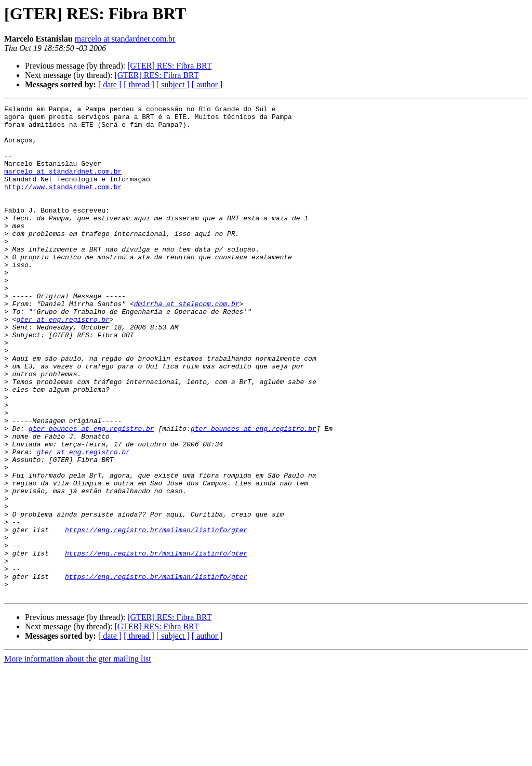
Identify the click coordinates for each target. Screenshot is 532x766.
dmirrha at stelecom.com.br (187, 344)
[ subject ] (173, 84)
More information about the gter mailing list (78, 757)
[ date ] (110, 84)
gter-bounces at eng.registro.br (91, 494)
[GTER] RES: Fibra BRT (169, 66)
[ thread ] (139, 84)
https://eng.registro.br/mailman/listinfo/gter (156, 615)
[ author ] (207, 84)
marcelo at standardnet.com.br (125, 39)
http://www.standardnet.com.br (63, 204)
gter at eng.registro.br (63, 363)
